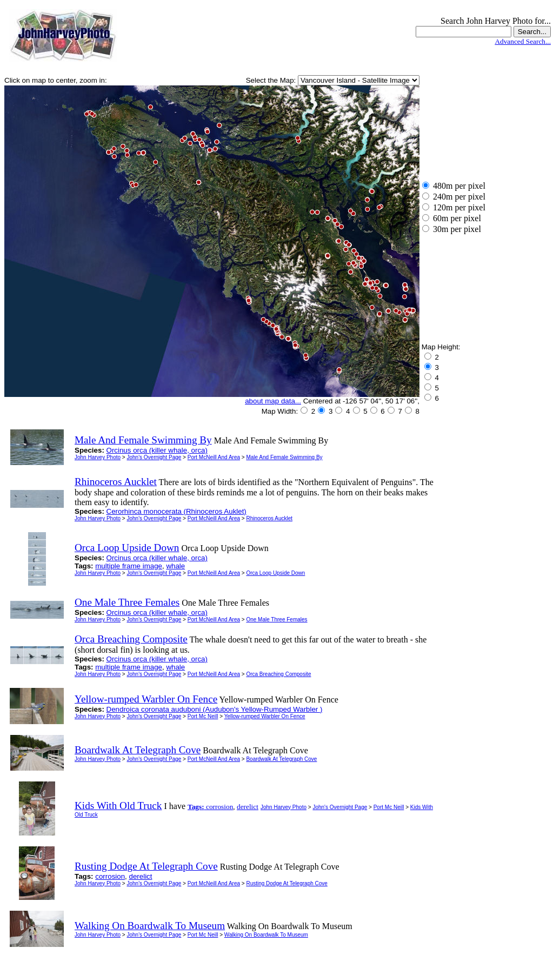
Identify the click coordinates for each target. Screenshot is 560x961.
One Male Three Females (276, 619)
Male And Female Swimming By (284, 457)
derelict (248, 807)
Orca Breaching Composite (278, 674)
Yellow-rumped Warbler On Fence (265, 716)
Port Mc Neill (203, 716)
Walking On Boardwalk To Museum (266, 935)
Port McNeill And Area (214, 457)
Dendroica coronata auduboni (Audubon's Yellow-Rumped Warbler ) (215, 709)
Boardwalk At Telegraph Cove (281, 759)
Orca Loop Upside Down (275, 573)
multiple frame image (129, 566)
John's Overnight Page (154, 457)
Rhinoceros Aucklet (269, 518)
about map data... (273, 401)
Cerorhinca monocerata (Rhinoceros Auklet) (176, 511)
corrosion (219, 807)
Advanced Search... (523, 41)
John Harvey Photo (98, 457)
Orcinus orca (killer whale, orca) (157, 450)
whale (175, 566)
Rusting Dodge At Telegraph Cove (286, 883)
